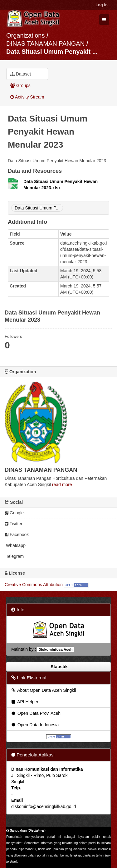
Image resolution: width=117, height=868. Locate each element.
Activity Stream (27, 97)
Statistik (58, 667)
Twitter (14, 524)
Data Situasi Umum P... (37, 208)
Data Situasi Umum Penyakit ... (52, 52)
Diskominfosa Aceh (55, 650)
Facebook (17, 535)
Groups (20, 85)
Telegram (14, 556)
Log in (102, 5)
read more (62, 485)
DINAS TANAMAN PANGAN (46, 44)
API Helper (24, 702)
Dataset (21, 74)
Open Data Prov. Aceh (36, 713)
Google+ (15, 513)
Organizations (25, 35)
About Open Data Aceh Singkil (43, 690)
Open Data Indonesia (35, 725)
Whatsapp (15, 545)
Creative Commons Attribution (34, 585)
